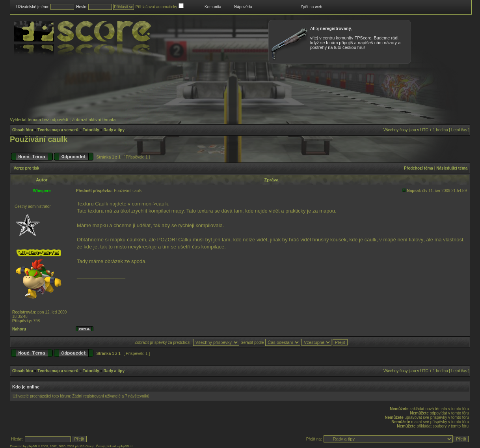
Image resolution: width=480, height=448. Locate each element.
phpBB (32, 446)
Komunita (213, 7)
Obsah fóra (23, 130)
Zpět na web (311, 7)
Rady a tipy (114, 130)
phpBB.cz (126, 446)
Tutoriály (91, 130)
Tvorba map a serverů (58, 130)
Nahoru (19, 329)
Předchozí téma (419, 168)
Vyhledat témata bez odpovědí (39, 119)
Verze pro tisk (27, 168)
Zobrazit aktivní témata (94, 119)
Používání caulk (39, 139)
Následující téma (452, 168)
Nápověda (243, 7)
